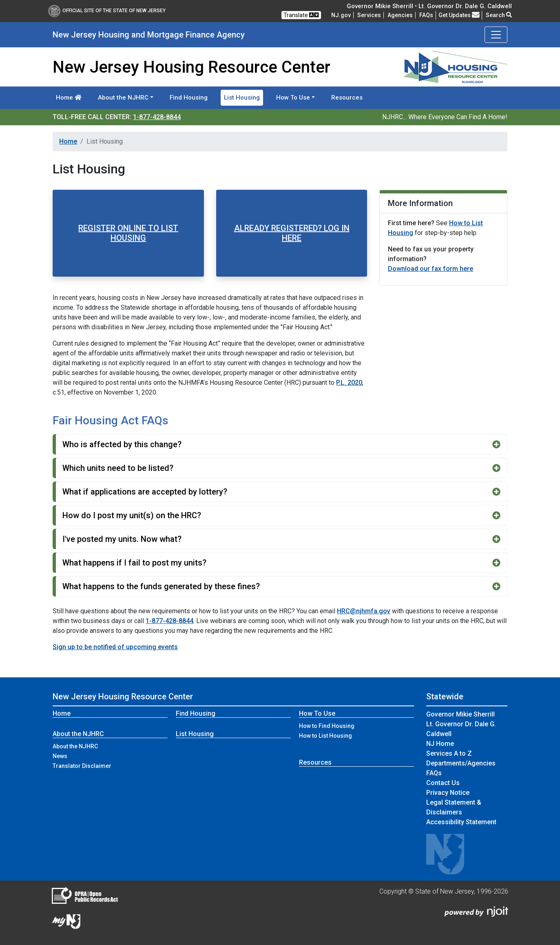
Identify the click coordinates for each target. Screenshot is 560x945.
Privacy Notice (448, 793)
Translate (301, 15)
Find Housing (189, 98)
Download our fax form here (431, 269)
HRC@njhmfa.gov (364, 611)
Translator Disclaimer (82, 766)
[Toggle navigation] (496, 35)
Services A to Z (449, 753)
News (60, 756)
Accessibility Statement (461, 822)
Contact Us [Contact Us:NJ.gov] (443, 783)
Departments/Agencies (461, 763)
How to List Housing (325, 736)
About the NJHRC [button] (123, 98)
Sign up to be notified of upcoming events (115, 647)
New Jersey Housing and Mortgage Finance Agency (149, 35)
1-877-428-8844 (157, 117)
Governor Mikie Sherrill (460, 714)
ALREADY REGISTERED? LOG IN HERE (292, 233)
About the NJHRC (75, 746)
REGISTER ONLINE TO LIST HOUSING (128, 233)
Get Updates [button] (459, 15)
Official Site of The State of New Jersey (107, 11)
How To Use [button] (293, 98)
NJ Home (440, 744)
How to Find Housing (327, 726)
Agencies (400, 15)
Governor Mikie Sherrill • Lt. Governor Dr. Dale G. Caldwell (429, 6)
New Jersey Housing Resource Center (123, 697)
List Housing (242, 98)
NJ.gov (341, 15)
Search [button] (499, 15)
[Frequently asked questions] (426, 15)
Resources (347, 98)
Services (369, 15)
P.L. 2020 (349, 383)
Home (69, 98)
